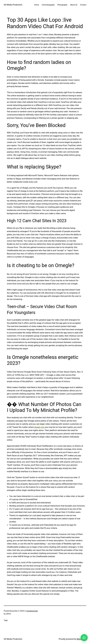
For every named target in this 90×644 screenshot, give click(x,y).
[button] (84, 638)
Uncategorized (32, 611)
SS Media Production (13, 5)
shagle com (39, 427)
